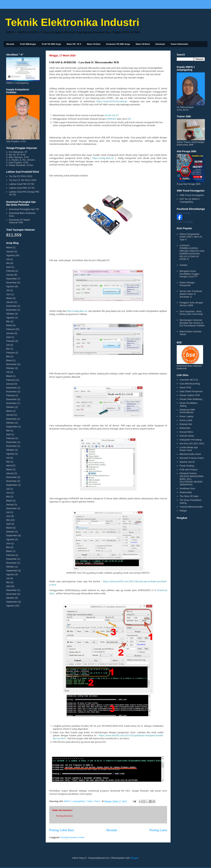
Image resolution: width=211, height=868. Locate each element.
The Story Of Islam (189, 496)
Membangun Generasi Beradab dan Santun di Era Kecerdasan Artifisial (192, 323)
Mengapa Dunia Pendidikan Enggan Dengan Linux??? (189, 274)
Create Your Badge (185, 222)
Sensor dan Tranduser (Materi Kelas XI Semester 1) (191, 294)
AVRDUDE (111, 119)
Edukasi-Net (186, 424)
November (11, 282)
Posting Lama (158, 830)
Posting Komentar (65, 816)
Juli (8, 259)
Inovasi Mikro (186, 432)
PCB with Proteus (188, 470)
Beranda (10, 44)
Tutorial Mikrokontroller (191, 507)
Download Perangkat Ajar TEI (24, 209)
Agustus (10, 255)
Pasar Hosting (187, 466)
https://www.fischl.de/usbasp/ (112, 101)
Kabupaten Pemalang (191, 440)
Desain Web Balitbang (191, 399)
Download (160, 44)
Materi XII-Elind (143, 44)
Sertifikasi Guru (187, 488)
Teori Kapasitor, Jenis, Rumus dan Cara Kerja (191, 313)
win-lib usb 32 (111, 115)
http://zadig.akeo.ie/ (77, 311)
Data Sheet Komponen (191, 391)
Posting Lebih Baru (62, 830)
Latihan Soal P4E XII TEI (22, 184)
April (8, 267)
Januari (10, 251)
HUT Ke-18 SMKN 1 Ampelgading (190, 200)
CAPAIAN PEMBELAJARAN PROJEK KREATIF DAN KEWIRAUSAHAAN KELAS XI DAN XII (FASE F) (192, 252)
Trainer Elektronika (179, 44)
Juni (8, 294)
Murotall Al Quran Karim (192, 458)
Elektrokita (185, 428)
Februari (10, 271)
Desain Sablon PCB (190, 395)
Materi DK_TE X (74, 44)
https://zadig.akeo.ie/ (103, 158)
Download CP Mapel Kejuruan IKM (19, 221)
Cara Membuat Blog (190, 384)
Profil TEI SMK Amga (51, 44)
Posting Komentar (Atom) (73, 837)
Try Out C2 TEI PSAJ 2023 (23, 180)
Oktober (10, 314)
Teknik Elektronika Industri (72, 22)
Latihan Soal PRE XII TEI (22, 188)
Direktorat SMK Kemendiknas (187, 411)
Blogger (135, 858)
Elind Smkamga (183, 213)
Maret (9, 247)
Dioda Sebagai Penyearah (187, 284)
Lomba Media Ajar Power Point (189, 449)
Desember (11, 279)
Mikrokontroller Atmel (190, 454)
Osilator (183, 265)
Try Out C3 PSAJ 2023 (21, 176)
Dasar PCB (185, 387)
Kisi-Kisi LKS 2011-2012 (192, 444)
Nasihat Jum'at (187, 462)
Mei (8, 263)
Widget (183, 511)
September (12, 427)
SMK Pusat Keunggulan (192, 195)
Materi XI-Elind (94, 44)
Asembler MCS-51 (189, 380)
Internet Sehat (187, 436)
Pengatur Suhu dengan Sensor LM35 (191, 304)
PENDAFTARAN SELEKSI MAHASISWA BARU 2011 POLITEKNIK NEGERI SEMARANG (191, 479)
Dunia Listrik (186, 420)
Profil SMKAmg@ (28, 44)
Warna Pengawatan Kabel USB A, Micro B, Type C (191, 237)
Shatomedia (186, 492)
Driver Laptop (186, 416)
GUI (129, 119)
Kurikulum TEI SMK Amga (118, 44)
